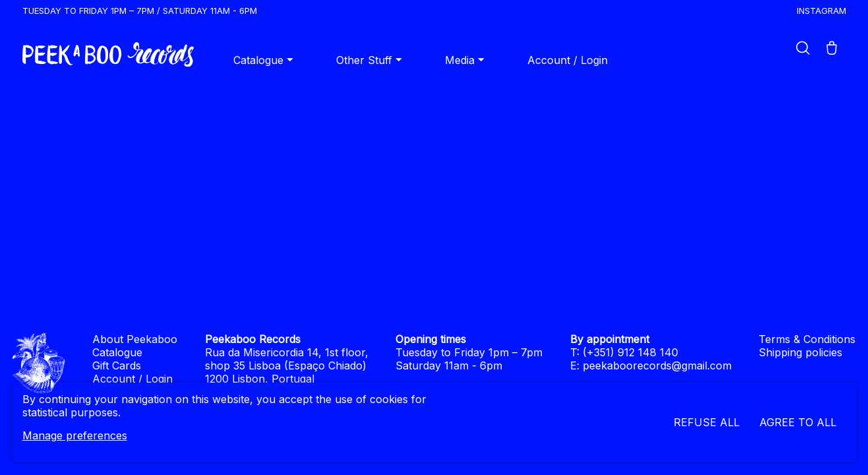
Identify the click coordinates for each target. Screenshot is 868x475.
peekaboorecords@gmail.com (657, 365)
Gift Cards (117, 365)
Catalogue (265, 60)
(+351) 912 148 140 (630, 352)
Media (466, 60)
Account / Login (567, 60)
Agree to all (798, 422)
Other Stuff (371, 60)
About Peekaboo (135, 339)
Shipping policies (800, 352)
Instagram (822, 11)
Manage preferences (75, 435)
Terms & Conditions (807, 339)
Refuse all (707, 422)
